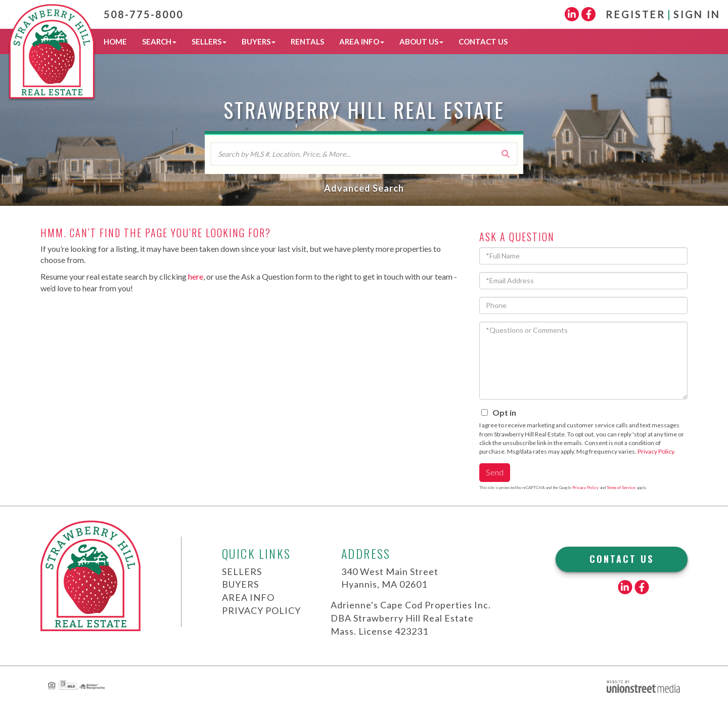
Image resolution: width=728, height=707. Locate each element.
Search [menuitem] (159, 41)
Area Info (248, 597)
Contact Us (622, 559)
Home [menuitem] (115, 41)
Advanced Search (364, 188)
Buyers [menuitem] (259, 41)
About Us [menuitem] (421, 41)
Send (495, 472)
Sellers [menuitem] (209, 41)
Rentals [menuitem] (307, 41)
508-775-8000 (144, 14)
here (196, 276)
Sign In (697, 14)
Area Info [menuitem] (362, 41)
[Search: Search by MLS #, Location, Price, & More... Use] (364, 154)
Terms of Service (621, 488)
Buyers (240, 584)
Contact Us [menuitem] (483, 41)
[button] (506, 153)
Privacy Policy (656, 451)
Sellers (242, 571)
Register (636, 14)
